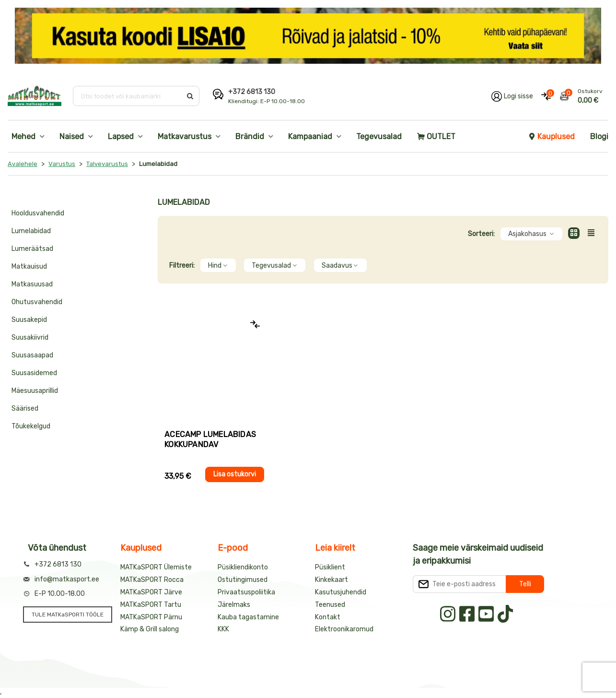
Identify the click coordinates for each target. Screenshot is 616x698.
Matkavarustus (185, 136)
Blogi (599, 136)
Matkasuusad (32, 284)
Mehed (23, 136)
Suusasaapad (32, 355)
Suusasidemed (34, 373)
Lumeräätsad (32, 249)
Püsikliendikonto (243, 567)
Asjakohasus (531, 234)
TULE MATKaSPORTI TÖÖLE (68, 615)
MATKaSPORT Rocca (152, 580)
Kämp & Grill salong (150, 629)
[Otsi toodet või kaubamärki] (128, 96)
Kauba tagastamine (248, 617)
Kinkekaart (331, 580)
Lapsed (121, 136)
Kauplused (551, 136)
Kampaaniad (310, 136)
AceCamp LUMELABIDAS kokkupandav (210, 439)
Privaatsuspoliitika (246, 592)
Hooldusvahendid (38, 213)
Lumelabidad (31, 231)
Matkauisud (29, 266)
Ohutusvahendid (37, 302)
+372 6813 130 (252, 92)
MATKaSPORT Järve (151, 592)
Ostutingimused (243, 580)
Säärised (25, 408)
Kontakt (328, 617)
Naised (72, 136)
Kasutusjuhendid (341, 592)
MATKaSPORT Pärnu (151, 617)
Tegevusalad (379, 136)
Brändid (250, 136)
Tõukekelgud (31, 426)
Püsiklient (330, 567)
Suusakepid (29, 320)
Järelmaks (234, 605)
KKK (223, 629)
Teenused (330, 605)
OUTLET (436, 136)
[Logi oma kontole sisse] (512, 96)
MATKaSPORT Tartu (151, 605)
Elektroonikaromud (344, 629)
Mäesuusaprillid (35, 391)
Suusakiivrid (30, 337)
